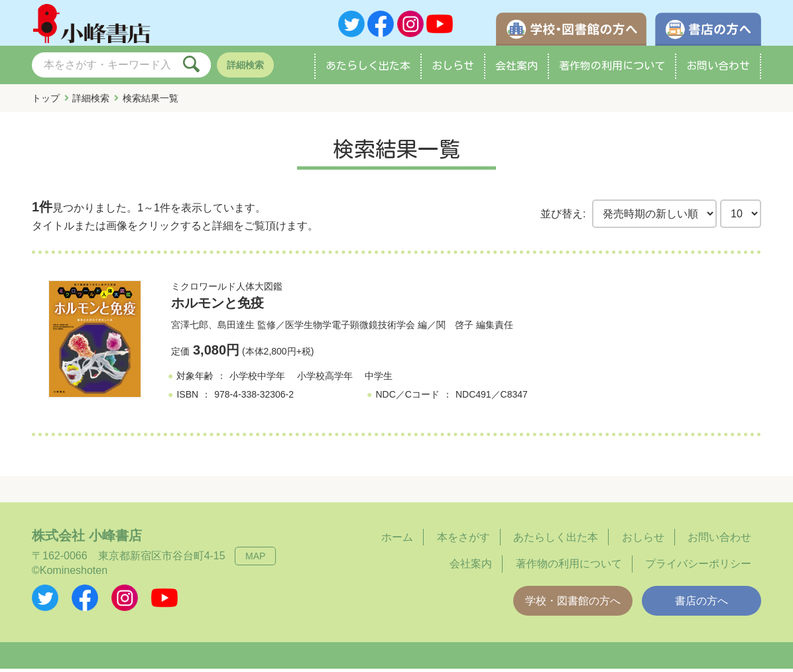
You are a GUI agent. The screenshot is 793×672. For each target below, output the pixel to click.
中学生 (379, 379)
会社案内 (517, 69)
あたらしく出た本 (368, 69)
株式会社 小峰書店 (87, 539)
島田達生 (236, 328)
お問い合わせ (718, 69)
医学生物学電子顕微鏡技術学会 (350, 328)
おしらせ (453, 69)
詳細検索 (245, 68)
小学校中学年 (257, 379)
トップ (46, 101)
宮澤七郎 (190, 328)
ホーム (397, 540)
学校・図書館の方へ (573, 604)
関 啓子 (455, 328)
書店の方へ (701, 604)
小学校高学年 (325, 379)
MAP (255, 559)
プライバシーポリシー (698, 567)
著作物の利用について (612, 69)
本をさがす (463, 540)
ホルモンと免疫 (217, 306)
